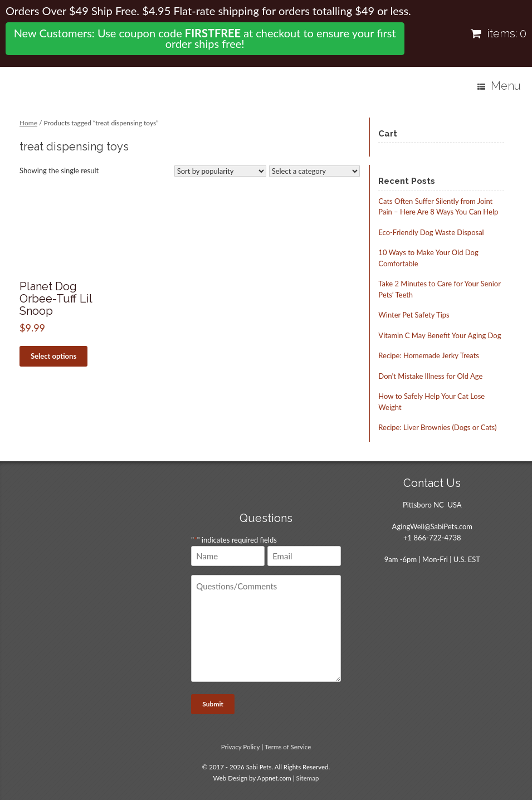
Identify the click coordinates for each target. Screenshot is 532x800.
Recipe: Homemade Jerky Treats (429, 355)
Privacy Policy (241, 747)
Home (28, 123)
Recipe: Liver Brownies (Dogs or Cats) (437, 427)
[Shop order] (220, 171)
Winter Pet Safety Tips (414, 315)
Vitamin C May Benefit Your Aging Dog (440, 335)
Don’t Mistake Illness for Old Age (430, 376)
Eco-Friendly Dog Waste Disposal (431, 232)
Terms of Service (288, 747)
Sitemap (308, 778)
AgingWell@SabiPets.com (432, 526)
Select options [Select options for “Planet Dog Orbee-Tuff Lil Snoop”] (53, 356)
